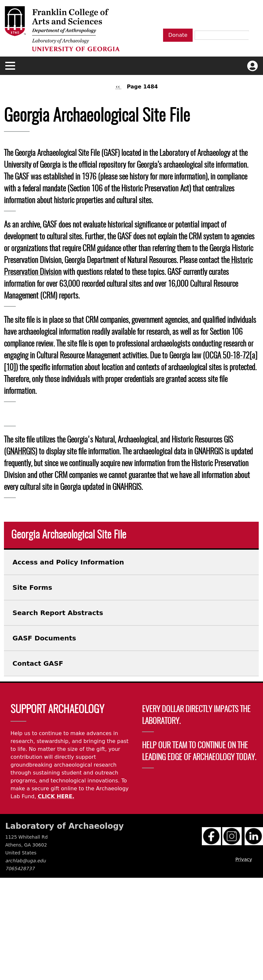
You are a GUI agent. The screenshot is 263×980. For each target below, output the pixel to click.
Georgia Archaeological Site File (69, 535)
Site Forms (32, 587)
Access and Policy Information (68, 562)
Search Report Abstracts (58, 613)
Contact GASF (38, 663)
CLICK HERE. (56, 796)
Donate (178, 35)
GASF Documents (44, 638)
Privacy (244, 859)
